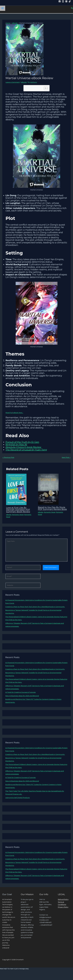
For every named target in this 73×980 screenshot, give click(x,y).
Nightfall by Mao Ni (16, 445)
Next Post (66, 457)
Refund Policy (63, 899)
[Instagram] (66, 1)
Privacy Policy (63, 907)
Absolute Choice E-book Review (23, 447)
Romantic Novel (18, 515)
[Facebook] (60, 1)
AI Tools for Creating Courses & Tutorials (20, 692)
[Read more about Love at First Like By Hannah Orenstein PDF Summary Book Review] (16, 489)
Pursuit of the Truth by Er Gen (22, 442)
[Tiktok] (70, 1)
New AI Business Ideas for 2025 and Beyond (22, 696)
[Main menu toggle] (3, 8)
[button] (72, 8)
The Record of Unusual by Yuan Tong (26, 450)
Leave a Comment (13, 82)
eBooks (24, 82)
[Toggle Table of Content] (45, 88)
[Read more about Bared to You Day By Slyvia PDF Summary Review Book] (48, 489)
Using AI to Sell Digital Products (17, 798)
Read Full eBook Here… (14, 413)
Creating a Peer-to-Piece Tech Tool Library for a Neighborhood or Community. (35, 607)
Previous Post (8, 457)
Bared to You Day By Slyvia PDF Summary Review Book (52, 508)
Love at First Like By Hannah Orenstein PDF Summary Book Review (18, 510)
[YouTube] (63, 1)
